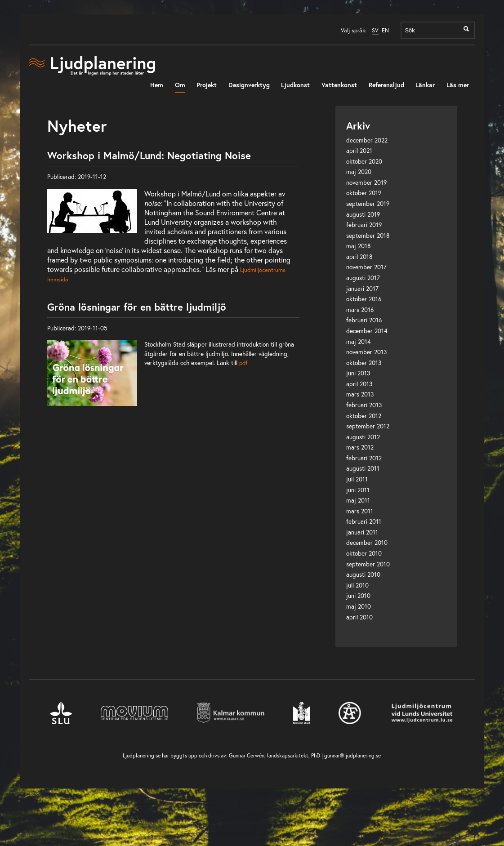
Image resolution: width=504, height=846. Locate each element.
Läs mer (458, 85)
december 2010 (367, 543)
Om (180, 85)
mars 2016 (360, 310)
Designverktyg (249, 85)
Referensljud (386, 85)
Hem (157, 85)
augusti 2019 (363, 214)
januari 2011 (362, 532)
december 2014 (367, 331)
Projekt (207, 85)
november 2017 (366, 267)
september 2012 (368, 426)
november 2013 (366, 352)
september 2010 (368, 564)
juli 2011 (357, 479)
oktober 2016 (364, 299)
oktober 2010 (364, 553)
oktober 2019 (364, 193)
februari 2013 (364, 405)
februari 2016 (364, 320)
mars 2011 (360, 511)
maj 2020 (359, 172)
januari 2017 (362, 289)
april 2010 (359, 617)
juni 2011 (358, 490)
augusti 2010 (363, 574)
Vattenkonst (339, 85)
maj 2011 (358, 500)
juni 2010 (358, 596)
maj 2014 (359, 342)
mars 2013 (360, 394)
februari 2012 (364, 458)
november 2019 (366, 183)
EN (385, 30)
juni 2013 (358, 373)
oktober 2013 (364, 363)
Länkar (425, 85)
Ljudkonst (295, 85)
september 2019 (368, 204)
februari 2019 (364, 225)
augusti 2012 (363, 437)
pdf (243, 363)
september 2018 (368, 236)
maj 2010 (359, 606)
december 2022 (367, 140)
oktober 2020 (364, 161)
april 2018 (359, 257)
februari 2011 (364, 521)
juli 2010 (357, 585)
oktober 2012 (364, 416)
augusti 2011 (363, 468)
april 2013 (359, 384)
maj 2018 (359, 246)
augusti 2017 (363, 278)
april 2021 (359, 151)
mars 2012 (360, 447)
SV (375, 30)
